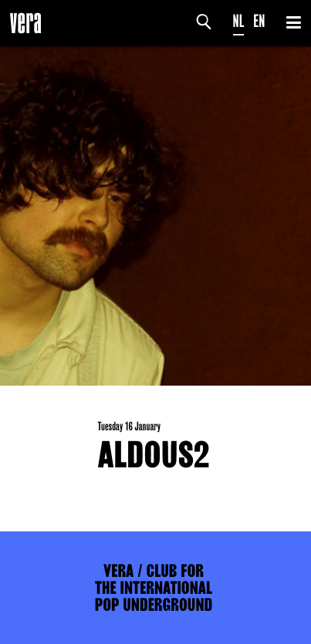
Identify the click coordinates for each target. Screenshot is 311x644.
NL (239, 21)
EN (259, 21)
